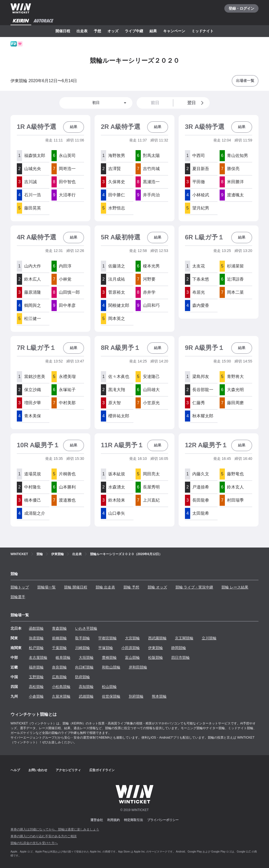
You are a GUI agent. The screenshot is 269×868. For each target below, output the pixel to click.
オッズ (113, 31)
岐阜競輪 (63, 657)
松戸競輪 (36, 648)
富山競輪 (132, 657)
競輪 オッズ (157, 587)
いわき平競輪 (86, 628)
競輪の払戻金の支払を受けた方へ (34, 843)
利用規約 (113, 820)
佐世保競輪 (111, 696)
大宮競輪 (132, 638)
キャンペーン (174, 31)
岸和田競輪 (138, 667)
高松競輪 (36, 687)
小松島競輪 (61, 687)
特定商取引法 (133, 820)
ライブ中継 (134, 31)
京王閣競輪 (184, 638)
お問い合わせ (38, 770)
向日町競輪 (84, 667)
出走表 (82, 31)
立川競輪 (209, 638)
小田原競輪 (131, 648)
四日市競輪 (180, 657)
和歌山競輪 (111, 667)
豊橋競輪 (109, 657)
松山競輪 (109, 687)
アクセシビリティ (68, 770)
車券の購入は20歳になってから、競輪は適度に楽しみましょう (55, 829)
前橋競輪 (59, 638)
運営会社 (97, 820)
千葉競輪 (59, 648)
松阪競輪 (156, 657)
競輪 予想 (131, 587)
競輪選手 (18, 597)
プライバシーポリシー (163, 820)
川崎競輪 (82, 648)
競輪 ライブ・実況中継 (194, 587)
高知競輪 (86, 687)
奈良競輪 (59, 667)
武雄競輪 (86, 696)
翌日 (196, 103)
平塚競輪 (106, 648)
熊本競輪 (159, 696)
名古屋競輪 (38, 657)
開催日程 (63, 31)
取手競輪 (82, 638)
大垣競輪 (86, 657)
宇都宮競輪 (107, 638)
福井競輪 (36, 667)
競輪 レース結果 (235, 587)
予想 (97, 31)
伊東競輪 (156, 648)
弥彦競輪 (36, 638)
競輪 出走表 (105, 587)
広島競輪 (59, 677)
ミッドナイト (203, 31)
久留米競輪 (61, 696)
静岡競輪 (179, 648)
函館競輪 (36, 628)
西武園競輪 (157, 638)
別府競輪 (136, 696)
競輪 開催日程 (76, 587)
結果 (153, 31)
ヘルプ (15, 770)
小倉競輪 (36, 696)
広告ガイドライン (102, 770)
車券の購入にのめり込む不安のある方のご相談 (44, 836)
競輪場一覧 (46, 587)
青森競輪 (59, 628)
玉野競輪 (36, 677)
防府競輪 (82, 677)
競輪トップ (20, 587)
